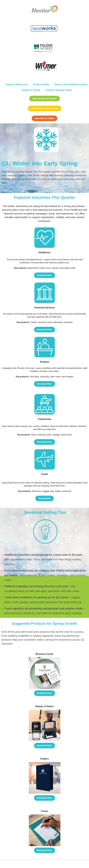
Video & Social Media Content (71, 84)
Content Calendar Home (59, 90)
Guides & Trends (31, 90)
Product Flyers (41, 84)
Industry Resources (17, 84)
